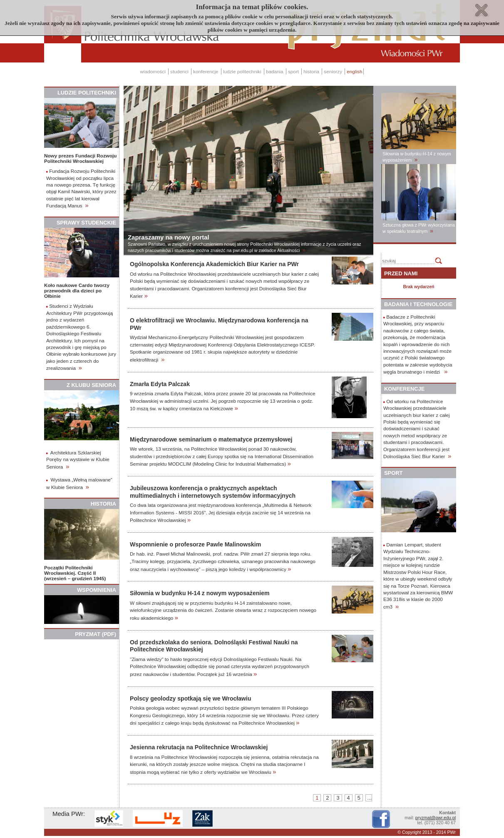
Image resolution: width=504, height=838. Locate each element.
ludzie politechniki (242, 71)
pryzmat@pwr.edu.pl (436, 818)
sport (293, 71)
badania (275, 71)
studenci (179, 71)
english (354, 71)
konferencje (206, 71)
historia (311, 71)
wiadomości (153, 71)
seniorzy (333, 71)
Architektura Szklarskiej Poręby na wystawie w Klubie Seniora (78, 460)
